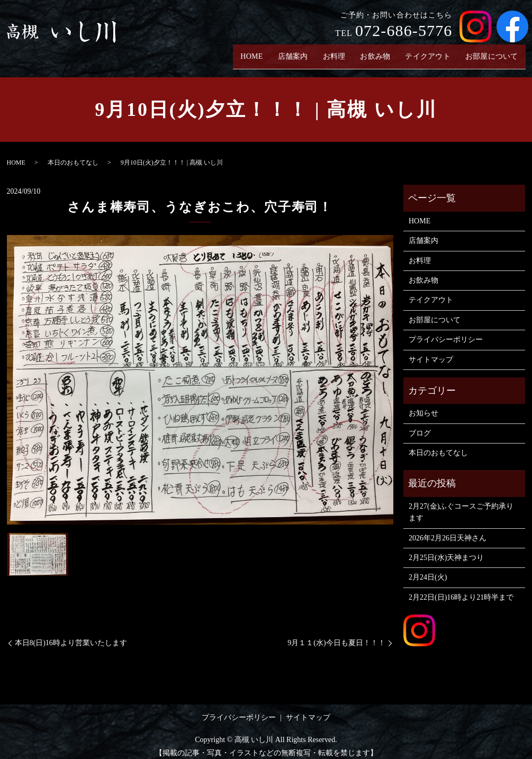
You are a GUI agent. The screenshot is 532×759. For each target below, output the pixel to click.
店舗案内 (283, 52)
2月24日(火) (428, 569)
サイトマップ (431, 351)
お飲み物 (368, 52)
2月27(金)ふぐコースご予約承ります (461, 504)
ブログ (420, 425)
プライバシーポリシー (446, 332)
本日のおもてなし (73, 155)
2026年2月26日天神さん (448, 530)
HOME (240, 52)
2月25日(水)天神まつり (446, 550)
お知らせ (423, 405)
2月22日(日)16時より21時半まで (461, 589)
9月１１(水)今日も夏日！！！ (336, 635)
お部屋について (490, 52)
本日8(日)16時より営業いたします (71, 635)
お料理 (325, 52)
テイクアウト (423, 52)
